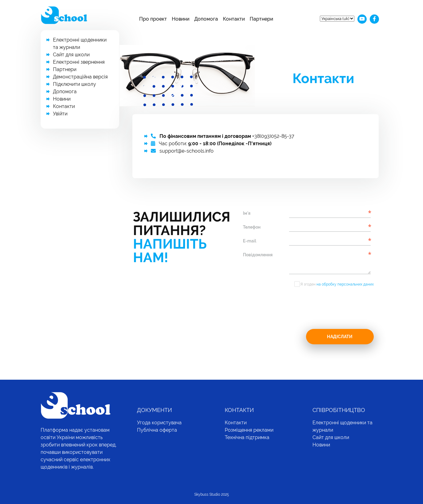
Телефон (252, 227)
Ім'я (247, 213)
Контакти (234, 19)
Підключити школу (75, 84)
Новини (181, 19)
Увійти (60, 114)
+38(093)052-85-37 (273, 136)
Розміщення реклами (249, 430)
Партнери (261, 19)
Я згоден (337, 284)
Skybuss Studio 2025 (212, 494)
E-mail (250, 241)
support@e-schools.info (187, 151)
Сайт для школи (71, 55)
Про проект (153, 19)
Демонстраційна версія (80, 77)
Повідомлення (258, 255)
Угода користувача (159, 423)
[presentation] (290, 310)
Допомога (206, 19)
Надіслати (340, 337)
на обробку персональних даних (345, 284)
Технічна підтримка (247, 437)
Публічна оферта (157, 430)
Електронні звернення (79, 62)
